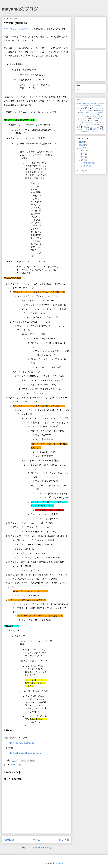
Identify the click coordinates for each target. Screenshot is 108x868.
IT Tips (82, 110)
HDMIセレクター (100, 108)
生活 (88, 129)
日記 (81, 131)
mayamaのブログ (20, 9)
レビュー (99, 123)
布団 (93, 131)
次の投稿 (9, 840)
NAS (81, 112)
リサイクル (89, 123)
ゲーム (102, 114)
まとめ (82, 123)
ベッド (93, 121)
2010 (81, 171)
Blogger (60, 863)
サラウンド (83, 116)
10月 (83, 151)
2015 (81, 142)
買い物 (87, 131)
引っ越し (80, 125)
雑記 (87, 127)
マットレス (101, 121)
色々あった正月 (86, 166)
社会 (98, 127)
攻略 (19, 765)
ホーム (37, 840)
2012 (81, 145)
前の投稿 (64, 840)
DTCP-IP (90, 105)
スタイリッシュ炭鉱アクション (19, 29)
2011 (81, 148)
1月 (82, 160)
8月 (82, 154)
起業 (95, 125)
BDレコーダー (90, 103)
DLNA (82, 105)
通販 (103, 129)
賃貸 (96, 129)
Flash (78, 108)
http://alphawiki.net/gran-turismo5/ (25, 753)
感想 (89, 125)
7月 (82, 157)
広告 (101, 125)
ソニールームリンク (95, 116)
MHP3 (90, 110)
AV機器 (79, 103)
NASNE (88, 112)
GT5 (14, 765)
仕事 (92, 127)
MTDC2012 (100, 110)
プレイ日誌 (82, 120)
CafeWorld (101, 103)
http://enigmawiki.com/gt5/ (21, 743)
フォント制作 (96, 118)
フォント (85, 118)
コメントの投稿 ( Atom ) (39, 847)
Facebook (99, 105)
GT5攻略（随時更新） (88, 163)
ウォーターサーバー (90, 114)
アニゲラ (97, 112)
